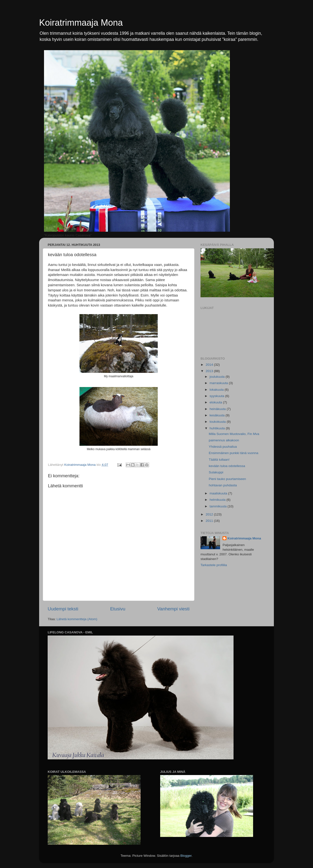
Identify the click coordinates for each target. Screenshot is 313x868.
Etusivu (118, 609)
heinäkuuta (218, 409)
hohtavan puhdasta (223, 485)
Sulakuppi (216, 472)
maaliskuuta (219, 493)
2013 (210, 371)
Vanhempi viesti (173, 609)
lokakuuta (217, 390)
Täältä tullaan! (219, 460)
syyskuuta (217, 396)
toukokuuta (218, 422)
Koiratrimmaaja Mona (81, 23)
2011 (210, 521)
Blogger (186, 856)
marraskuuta (219, 383)
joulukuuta (218, 377)
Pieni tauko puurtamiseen (227, 479)
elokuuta (216, 402)
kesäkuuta (218, 415)
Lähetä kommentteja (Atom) (77, 619)
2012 (210, 514)
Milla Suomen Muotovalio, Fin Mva (234, 434)
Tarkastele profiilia (214, 565)
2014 (210, 365)
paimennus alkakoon (224, 440)
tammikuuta (219, 506)
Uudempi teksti (63, 609)
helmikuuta (218, 500)
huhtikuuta (218, 428)
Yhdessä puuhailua (223, 447)
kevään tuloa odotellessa (227, 466)
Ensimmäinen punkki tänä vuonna (234, 453)
